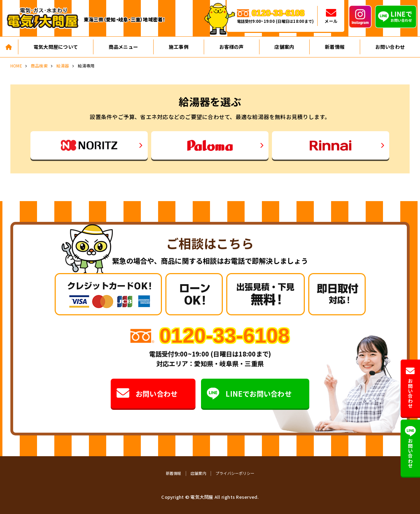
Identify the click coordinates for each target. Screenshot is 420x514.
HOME (16, 66)
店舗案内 (284, 47)
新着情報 (335, 47)
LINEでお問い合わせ (249, 394)
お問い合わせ (147, 394)
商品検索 (39, 66)
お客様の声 (232, 47)
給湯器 (63, 66)
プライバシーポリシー (235, 473)
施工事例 (179, 47)
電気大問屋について (56, 47)
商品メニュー (123, 47)
